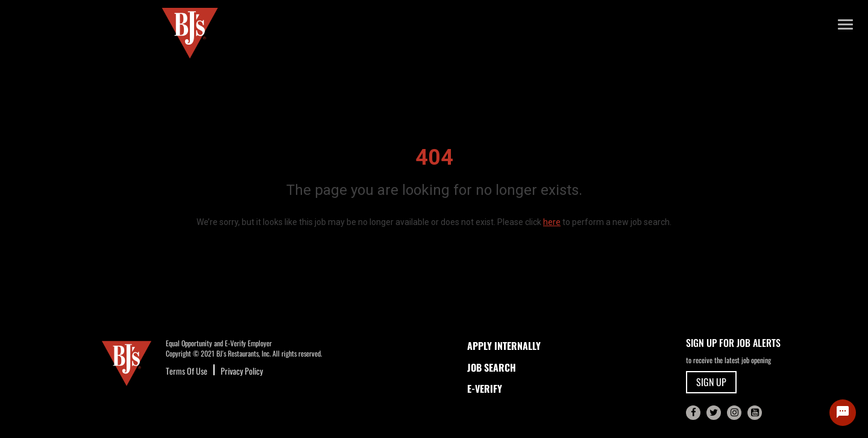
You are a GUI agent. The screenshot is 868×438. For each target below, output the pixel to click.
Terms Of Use (187, 371)
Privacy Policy (242, 371)
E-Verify (485, 389)
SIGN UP (711, 382)
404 (434, 157)
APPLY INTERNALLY (504, 346)
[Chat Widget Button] (843, 413)
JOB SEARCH (492, 367)
